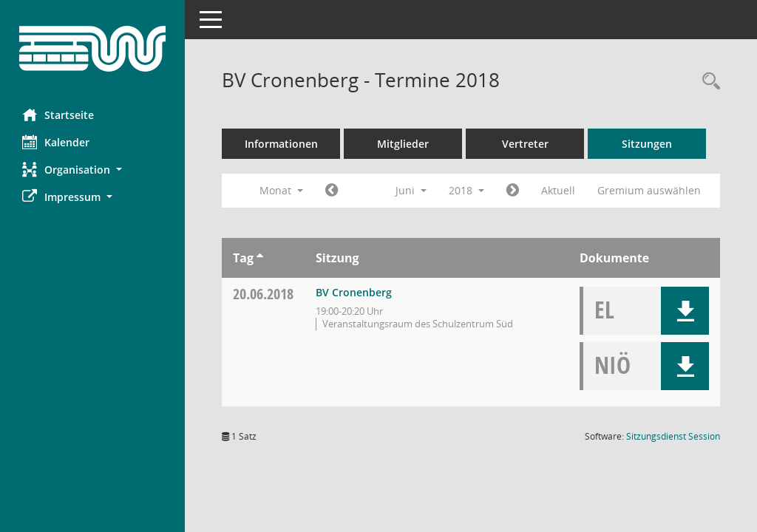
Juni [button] (411, 190)
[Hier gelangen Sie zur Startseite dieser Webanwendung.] (92, 49)
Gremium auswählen (649, 190)
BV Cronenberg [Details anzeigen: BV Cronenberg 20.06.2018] (354, 292)
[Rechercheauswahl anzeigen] (707, 82)
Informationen (281, 144)
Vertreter (525, 144)
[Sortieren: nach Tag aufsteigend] (260, 258)
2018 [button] (466, 190)
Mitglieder (403, 144)
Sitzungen (647, 144)
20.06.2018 (263, 294)
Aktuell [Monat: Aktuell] (558, 190)
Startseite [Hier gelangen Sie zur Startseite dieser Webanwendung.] (58, 115)
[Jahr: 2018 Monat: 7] (513, 191)
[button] (92, 170)
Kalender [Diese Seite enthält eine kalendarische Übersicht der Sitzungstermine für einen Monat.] (56, 142)
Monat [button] (281, 190)
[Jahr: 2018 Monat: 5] (332, 191)
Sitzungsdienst (673, 436)
